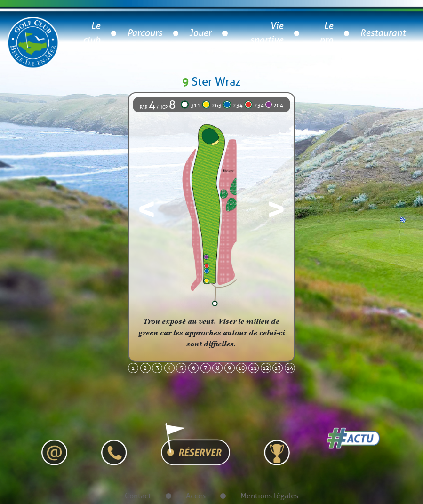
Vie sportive (267, 33)
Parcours (145, 33)
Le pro (326, 33)
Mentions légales (269, 496)
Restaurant (383, 33)
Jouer (200, 33)
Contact (138, 496)
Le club (92, 33)
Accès (196, 496)
